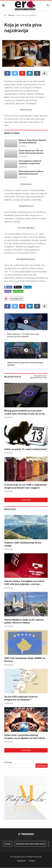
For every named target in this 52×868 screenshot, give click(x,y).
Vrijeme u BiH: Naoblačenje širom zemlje (23, 544)
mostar (8, 844)
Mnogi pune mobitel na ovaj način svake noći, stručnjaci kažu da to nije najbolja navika (25, 412)
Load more (26, 500)
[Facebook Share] (8, 287)
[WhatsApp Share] (18, 291)
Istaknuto (11, 15)
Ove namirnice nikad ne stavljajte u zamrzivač (30, 162)
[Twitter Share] (18, 287)
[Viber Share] (8, 291)
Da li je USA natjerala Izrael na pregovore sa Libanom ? (21, 698)
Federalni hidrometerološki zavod (30, 844)
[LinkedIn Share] (27, 287)
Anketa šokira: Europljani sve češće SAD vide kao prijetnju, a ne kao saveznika (24, 583)
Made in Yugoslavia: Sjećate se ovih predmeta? (32, 141)
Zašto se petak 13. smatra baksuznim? (26, 449)
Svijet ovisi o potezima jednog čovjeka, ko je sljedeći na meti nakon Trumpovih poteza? (25, 737)
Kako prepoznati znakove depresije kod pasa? (31, 173)
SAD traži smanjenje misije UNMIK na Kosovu (25, 660)
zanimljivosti (16, 299)
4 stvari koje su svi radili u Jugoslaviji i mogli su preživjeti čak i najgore (26, 486)
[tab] (40, 376)
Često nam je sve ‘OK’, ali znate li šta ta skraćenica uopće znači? (31, 152)
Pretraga (8, 762)
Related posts (40, 376)
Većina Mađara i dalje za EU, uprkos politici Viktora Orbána (24, 621)
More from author (38, 378)
